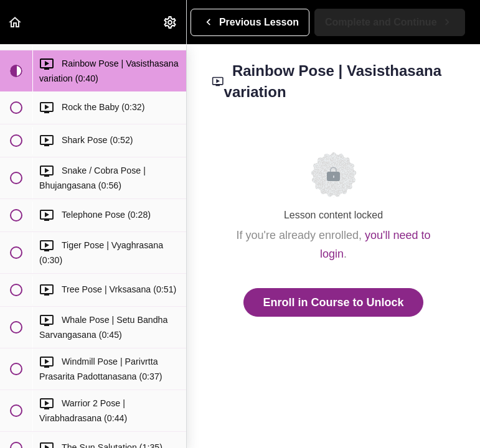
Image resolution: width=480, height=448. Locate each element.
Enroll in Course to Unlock (333, 302)
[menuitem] (171, 22)
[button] (16, 22)
